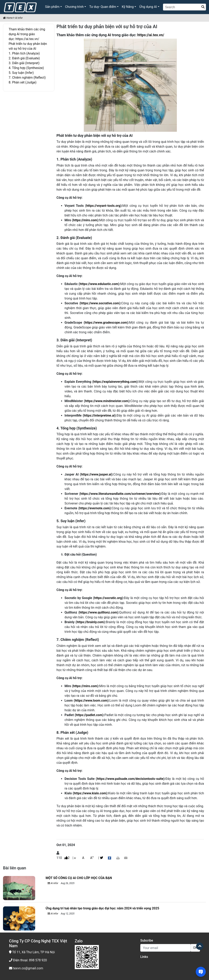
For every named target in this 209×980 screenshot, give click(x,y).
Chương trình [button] (74, 7)
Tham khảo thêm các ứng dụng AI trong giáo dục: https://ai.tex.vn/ (27, 34)
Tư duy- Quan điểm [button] (103, 7)
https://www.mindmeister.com (107, 401)
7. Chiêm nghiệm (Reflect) (27, 78)
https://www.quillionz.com (98, 612)
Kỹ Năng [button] (128, 7)
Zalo (79, 941)
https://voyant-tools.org (103, 206)
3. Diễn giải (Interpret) (24, 63)
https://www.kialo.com (90, 793)
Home (8, 18)
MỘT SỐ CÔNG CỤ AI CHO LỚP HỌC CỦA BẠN (79, 878)
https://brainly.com (90, 622)
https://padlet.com (89, 715)
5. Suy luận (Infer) (21, 73)
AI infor (19, 18)
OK (195, 948)
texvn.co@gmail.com (26, 968)
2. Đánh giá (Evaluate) (24, 58)
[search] (203, 7)
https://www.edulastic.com (99, 284)
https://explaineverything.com (115, 382)
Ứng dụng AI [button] (148, 7)
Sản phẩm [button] (52, 7)
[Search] (184, 7)
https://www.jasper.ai (96, 474)
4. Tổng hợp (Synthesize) (26, 68)
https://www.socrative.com (100, 303)
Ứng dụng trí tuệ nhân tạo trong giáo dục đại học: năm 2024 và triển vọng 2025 (102, 908)
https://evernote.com (94, 508)
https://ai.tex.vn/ (151, 35)
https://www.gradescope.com (106, 323)
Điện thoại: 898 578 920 (28, 960)
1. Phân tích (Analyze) (24, 53)
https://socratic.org (108, 598)
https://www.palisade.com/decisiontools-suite (130, 779)
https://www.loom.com (91, 701)
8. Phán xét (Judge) (23, 82)
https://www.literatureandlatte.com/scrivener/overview (120, 494)
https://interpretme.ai (99, 415)
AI (109, 35)
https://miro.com (85, 220)
